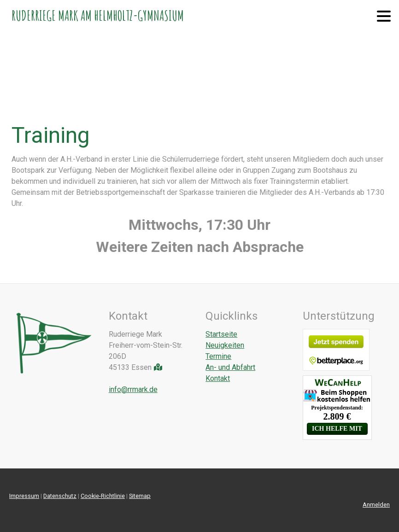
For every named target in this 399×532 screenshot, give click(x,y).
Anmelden (376, 505)
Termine (218, 356)
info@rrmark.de (133, 389)
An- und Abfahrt (230, 367)
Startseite (221, 334)
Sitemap (140, 496)
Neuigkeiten (225, 345)
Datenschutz (60, 496)
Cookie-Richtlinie (103, 496)
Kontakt (218, 378)
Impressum (24, 496)
